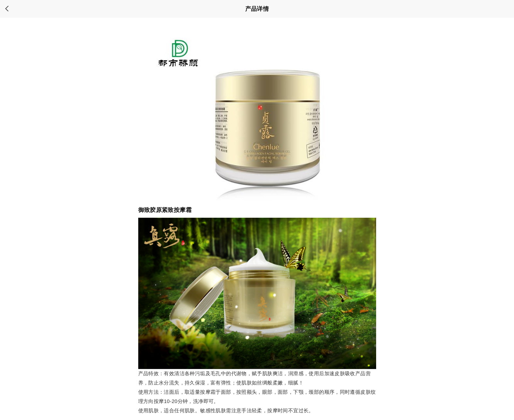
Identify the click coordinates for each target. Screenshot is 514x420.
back (7, 9)
